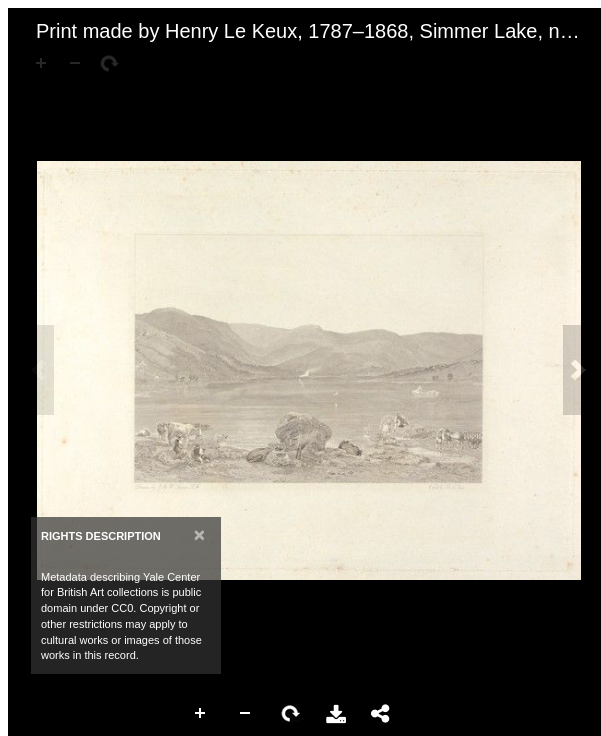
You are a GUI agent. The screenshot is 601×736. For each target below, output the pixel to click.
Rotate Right (291, 714)
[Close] (199, 534)
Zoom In (201, 714)
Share (381, 714)
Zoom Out (246, 714)
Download (336, 714)
